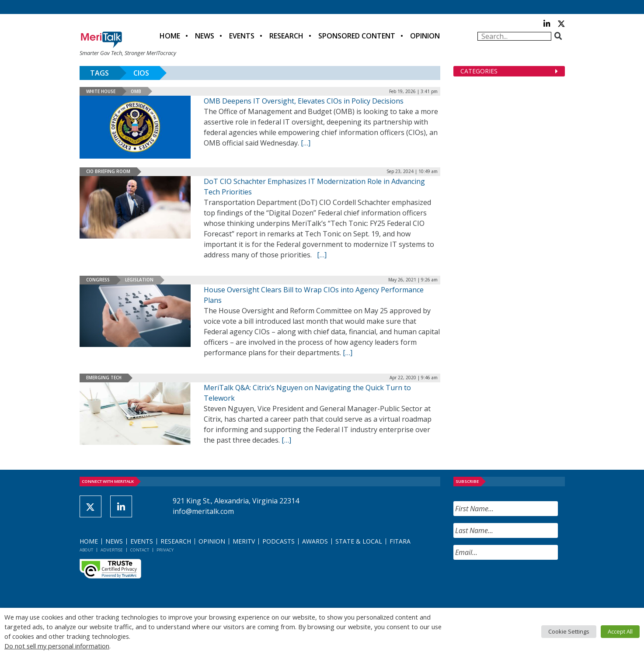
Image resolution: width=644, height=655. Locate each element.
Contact (140, 550)
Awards (315, 541)
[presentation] (520, 584)
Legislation (139, 280)
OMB (136, 91)
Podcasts (278, 541)
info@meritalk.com (203, 511)
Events (242, 36)
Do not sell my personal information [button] (57, 646)
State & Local (359, 541)
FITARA (400, 541)
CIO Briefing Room (108, 171)
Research (286, 36)
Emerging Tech (104, 378)
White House (101, 91)
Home (170, 36)
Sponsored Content (357, 36)
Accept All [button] (620, 631)
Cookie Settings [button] (569, 631)
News (205, 36)
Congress (98, 280)
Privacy (165, 550)
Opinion (425, 36)
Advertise (112, 550)
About (86, 550)
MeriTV (244, 541)
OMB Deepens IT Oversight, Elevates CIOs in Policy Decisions (304, 101)
